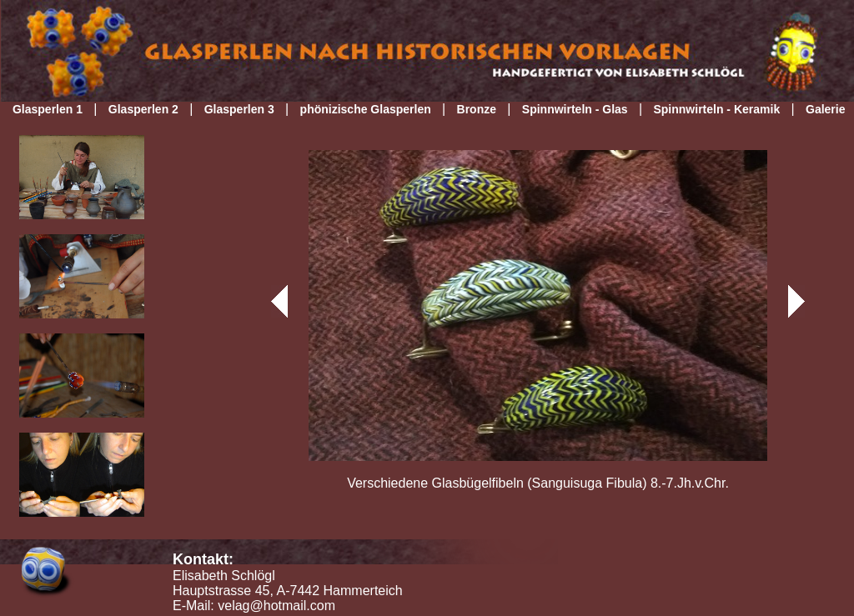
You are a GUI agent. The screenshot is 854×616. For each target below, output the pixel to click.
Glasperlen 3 (239, 109)
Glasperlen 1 (48, 109)
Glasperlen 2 (143, 109)
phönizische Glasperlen (366, 109)
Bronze (477, 109)
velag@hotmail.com (276, 606)
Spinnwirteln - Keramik (716, 109)
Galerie (825, 109)
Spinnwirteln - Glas (575, 109)
